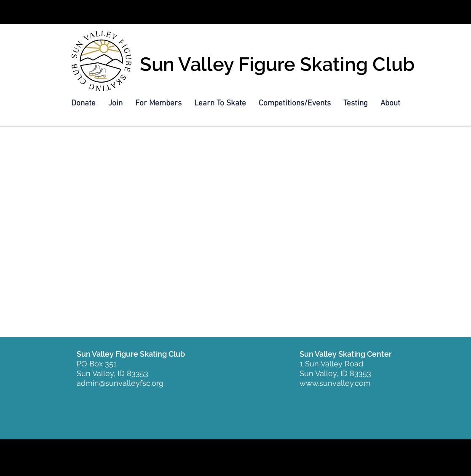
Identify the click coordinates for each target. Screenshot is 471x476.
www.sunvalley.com (335, 383)
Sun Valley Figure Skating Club (277, 64)
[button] (115, 104)
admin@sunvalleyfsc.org (120, 383)
